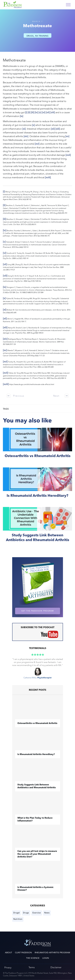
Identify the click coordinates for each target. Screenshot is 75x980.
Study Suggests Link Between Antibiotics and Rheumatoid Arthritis (37, 528)
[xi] (24, 129)
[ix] (22, 116)
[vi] (44, 112)
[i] (26, 112)
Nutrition (18, 919)
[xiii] (58, 129)
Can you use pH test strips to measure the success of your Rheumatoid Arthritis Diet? (37, 854)
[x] (33, 125)
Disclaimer (56, 967)
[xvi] (37, 144)
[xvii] (68, 155)
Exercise (37, 913)
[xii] (53, 129)
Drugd (16, 913)
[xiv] (26, 136)
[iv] (36, 112)
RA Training (42, 36)
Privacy (8, 968)
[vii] (48, 112)
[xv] (67, 136)
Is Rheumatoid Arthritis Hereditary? (37, 486)
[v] (40, 112)
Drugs (30, 36)
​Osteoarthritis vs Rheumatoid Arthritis (37, 446)
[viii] (53, 112)
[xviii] (48, 177)
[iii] (32, 112)
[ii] (29, 112)
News (47, 913)
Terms (32, 967)
